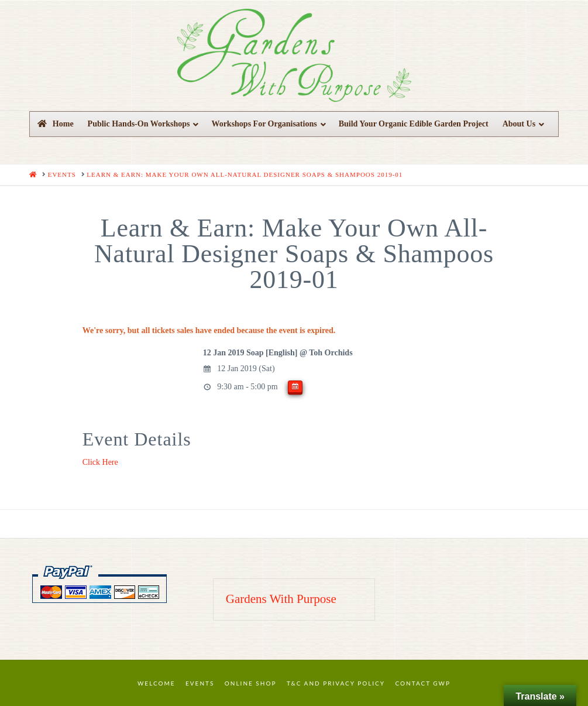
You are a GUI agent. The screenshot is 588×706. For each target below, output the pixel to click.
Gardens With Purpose (281, 599)
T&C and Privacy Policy (336, 683)
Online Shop (251, 683)
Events (200, 683)
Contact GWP (423, 683)
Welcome (157, 683)
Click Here (100, 462)
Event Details (137, 439)
